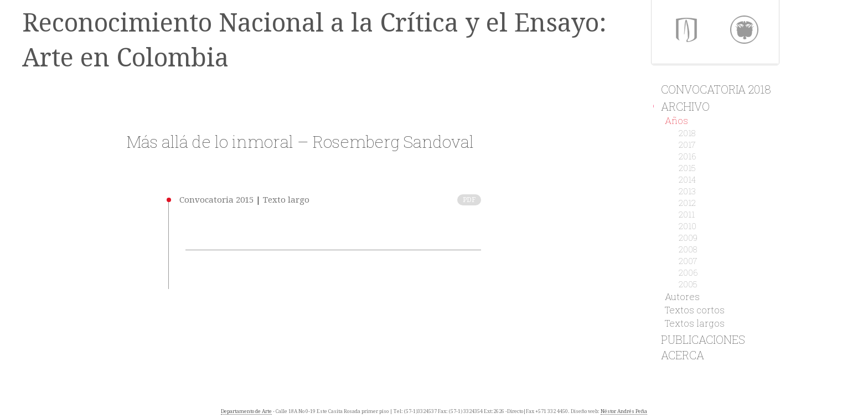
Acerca (678, 355)
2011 (687, 214)
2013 (687, 191)
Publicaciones (698, 339)
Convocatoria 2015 (216, 200)
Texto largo (286, 200)
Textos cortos (695, 310)
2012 (687, 203)
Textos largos (695, 323)
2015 (687, 168)
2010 (688, 226)
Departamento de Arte (246, 411)
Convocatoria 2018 (711, 89)
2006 (688, 272)
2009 (688, 238)
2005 (688, 284)
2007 (688, 261)
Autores (682, 296)
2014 (687, 179)
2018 (687, 133)
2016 (688, 156)
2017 (687, 145)
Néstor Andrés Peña (624, 411)
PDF (469, 200)
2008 (688, 249)
